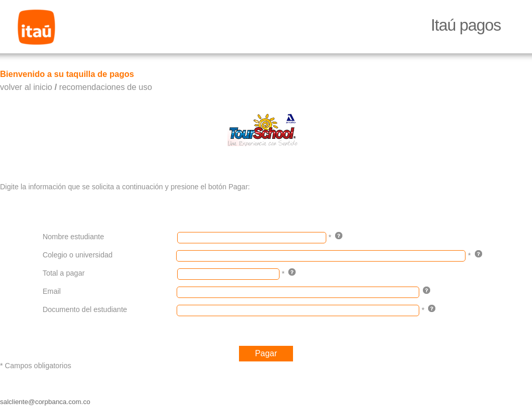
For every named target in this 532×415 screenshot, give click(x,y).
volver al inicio (26, 87)
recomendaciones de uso (106, 87)
